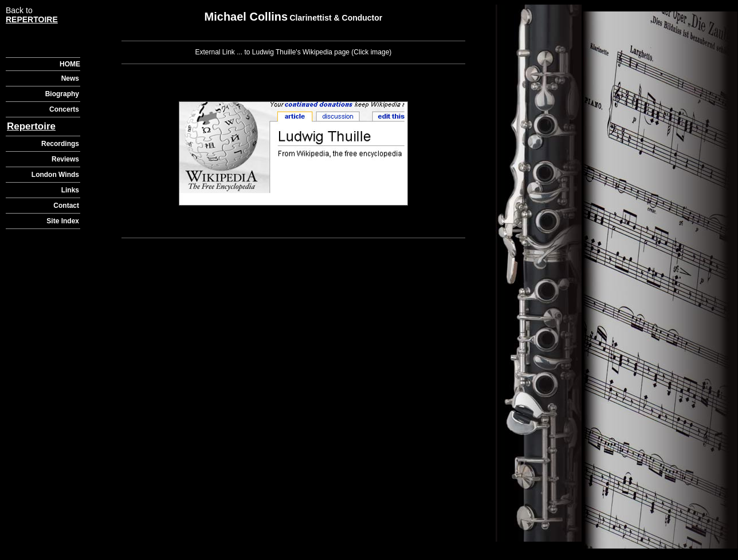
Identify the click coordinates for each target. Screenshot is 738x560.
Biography (62, 94)
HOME (70, 64)
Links (70, 190)
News (70, 78)
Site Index (63, 221)
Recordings (60, 144)
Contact (66, 206)
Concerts (64, 109)
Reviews (65, 159)
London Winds (55, 175)
